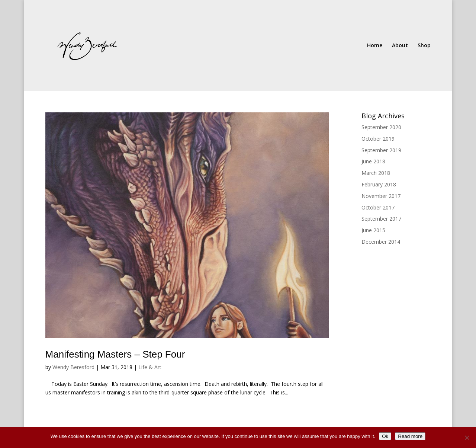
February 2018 (379, 184)
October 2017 (378, 207)
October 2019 (378, 139)
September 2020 (381, 127)
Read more (410, 436)
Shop (424, 46)
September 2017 (381, 219)
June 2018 (373, 161)
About (400, 46)
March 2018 (376, 173)
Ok (385, 436)
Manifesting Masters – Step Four (115, 354)
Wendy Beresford (73, 367)
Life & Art (150, 367)
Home (375, 46)
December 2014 (381, 242)
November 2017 (381, 196)
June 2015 (373, 230)
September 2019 (381, 150)
